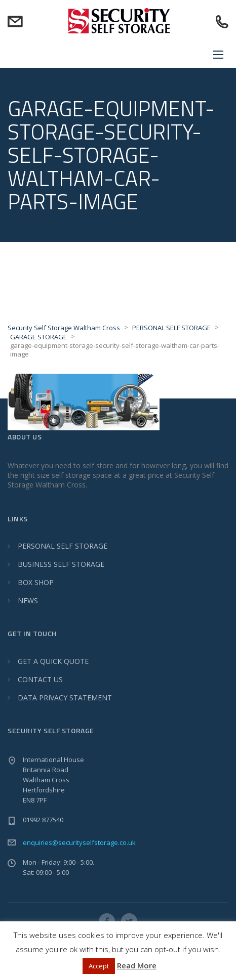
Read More (137, 965)
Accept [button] (99, 966)
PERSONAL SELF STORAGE (63, 546)
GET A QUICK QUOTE (53, 661)
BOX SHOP (36, 582)
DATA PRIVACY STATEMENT (65, 698)
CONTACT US (40, 679)
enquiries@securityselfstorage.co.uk (79, 842)
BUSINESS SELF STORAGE (61, 564)
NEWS (28, 600)
